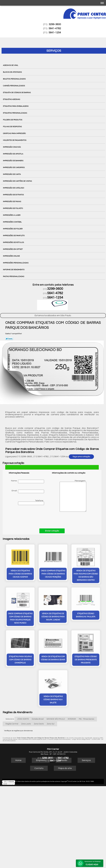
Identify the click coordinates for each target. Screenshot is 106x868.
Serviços (54, 51)
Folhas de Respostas (13, 127)
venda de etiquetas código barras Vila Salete (53, 699)
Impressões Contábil (13, 222)
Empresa (41, 760)
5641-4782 (55, 28)
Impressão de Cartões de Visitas (18, 181)
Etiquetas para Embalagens (16, 106)
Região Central (12, 724)
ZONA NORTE (23, 719)
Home (18, 760)
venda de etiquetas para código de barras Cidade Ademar (20, 574)
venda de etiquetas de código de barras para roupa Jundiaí (53, 617)
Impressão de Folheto (13, 208)
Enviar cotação (52, 531)
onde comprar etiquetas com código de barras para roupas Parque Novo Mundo (20, 618)
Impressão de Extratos (14, 195)
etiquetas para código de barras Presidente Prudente (86, 659)
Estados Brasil (38, 719)
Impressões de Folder (13, 229)
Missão (64, 760)
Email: (28, 491)
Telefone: (31, 502)
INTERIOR (72, 719)
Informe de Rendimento (14, 270)
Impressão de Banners (13, 161)
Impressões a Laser (12, 215)
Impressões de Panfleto (14, 236)
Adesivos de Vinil (11, 65)
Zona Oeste (39, 724)
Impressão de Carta (12, 174)
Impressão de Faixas (12, 201)
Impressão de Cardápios (14, 167)
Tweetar (9, 339)
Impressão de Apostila (13, 154)
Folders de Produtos (13, 120)
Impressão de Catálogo (14, 188)
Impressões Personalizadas (16, 263)
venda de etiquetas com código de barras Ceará (53, 658)
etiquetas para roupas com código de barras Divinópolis (20, 659)
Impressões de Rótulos (14, 242)
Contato (39, 768)
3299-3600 (55, 24)
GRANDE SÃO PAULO (56, 719)
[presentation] (27, 517)
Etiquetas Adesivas (12, 99)
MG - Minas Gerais (86, 719)
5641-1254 (55, 33)
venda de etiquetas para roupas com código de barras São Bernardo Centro (86, 575)
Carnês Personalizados (14, 86)
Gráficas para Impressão (15, 133)
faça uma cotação (81, 457)
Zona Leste (26, 724)
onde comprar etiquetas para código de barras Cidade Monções (53, 574)
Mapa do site (65, 768)
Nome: (28, 481)
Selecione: (10, 719)
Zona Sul (51, 724)
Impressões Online (12, 256)
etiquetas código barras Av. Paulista (86, 615)
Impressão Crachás (12, 147)
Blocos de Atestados (13, 72)
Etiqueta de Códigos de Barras (17, 93)
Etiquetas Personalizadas (15, 113)
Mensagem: (69, 496)
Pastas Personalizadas (14, 276)
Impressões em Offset (13, 249)
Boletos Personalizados (14, 79)
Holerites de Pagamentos (15, 140)
